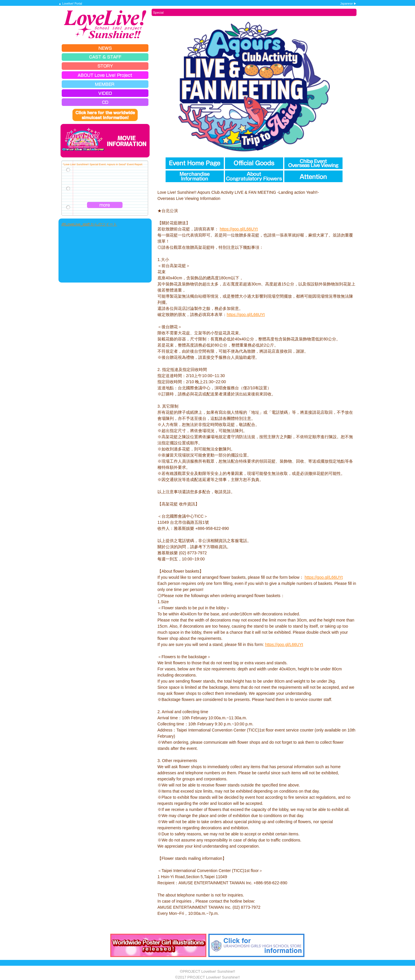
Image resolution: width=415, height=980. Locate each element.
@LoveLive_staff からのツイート (89, 224)
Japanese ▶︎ (348, 4)
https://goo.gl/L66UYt (239, 229)
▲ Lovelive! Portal (70, 4)
